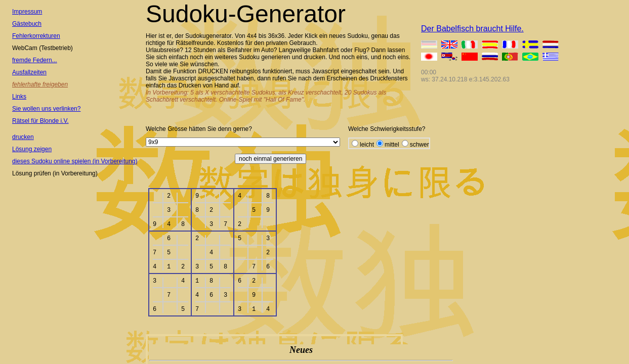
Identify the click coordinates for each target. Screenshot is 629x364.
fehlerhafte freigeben (40, 84)
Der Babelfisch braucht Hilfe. (472, 29)
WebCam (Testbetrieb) (43, 48)
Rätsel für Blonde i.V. (40, 121)
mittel (392, 145)
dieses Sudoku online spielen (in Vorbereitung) (75, 161)
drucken (23, 137)
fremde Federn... (35, 60)
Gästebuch (27, 24)
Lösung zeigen (32, 149)
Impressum (27, 12)
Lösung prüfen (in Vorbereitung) (55, 173)
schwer (420, 145)
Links (19, 97)
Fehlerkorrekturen (36, 36)
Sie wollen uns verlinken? (46, 109)
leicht (367, 145)
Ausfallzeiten (29, 72)
